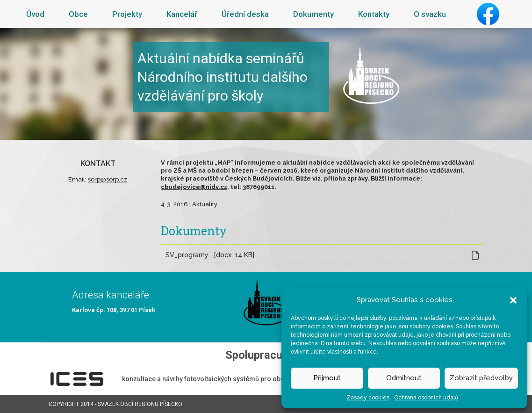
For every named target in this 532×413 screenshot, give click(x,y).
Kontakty (374, 14)
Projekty (127, 14)
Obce (78, 14)
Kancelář (182, 14)
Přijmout (327, 378)
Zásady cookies (368, 398)
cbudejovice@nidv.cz (194, 187)
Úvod (35, 14)
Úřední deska (245, 14)
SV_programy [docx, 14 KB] (210, 255)
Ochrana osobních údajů (426, 398)
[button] (513, 300)
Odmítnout (404, 378)
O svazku (430, 14)
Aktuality (205, 204)
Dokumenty (313, 14)
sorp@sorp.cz (108, 179)
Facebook (488, 14)
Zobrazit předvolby (481, 378)
